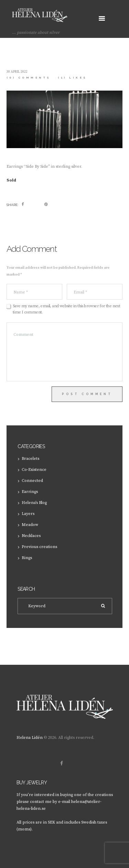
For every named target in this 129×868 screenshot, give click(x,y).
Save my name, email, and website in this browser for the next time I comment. (66, 309)
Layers (28, 514)
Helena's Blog (34, 503)
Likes (73, 78)
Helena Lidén (30, 738)
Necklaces (31, 536)
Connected (32, 481)
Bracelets (30, 459)
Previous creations (39, 547)
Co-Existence (34, 470)
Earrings (30, 492)
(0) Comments (29, 78)
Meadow (30, 525)
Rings (27, 558)
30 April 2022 (17, 72)
